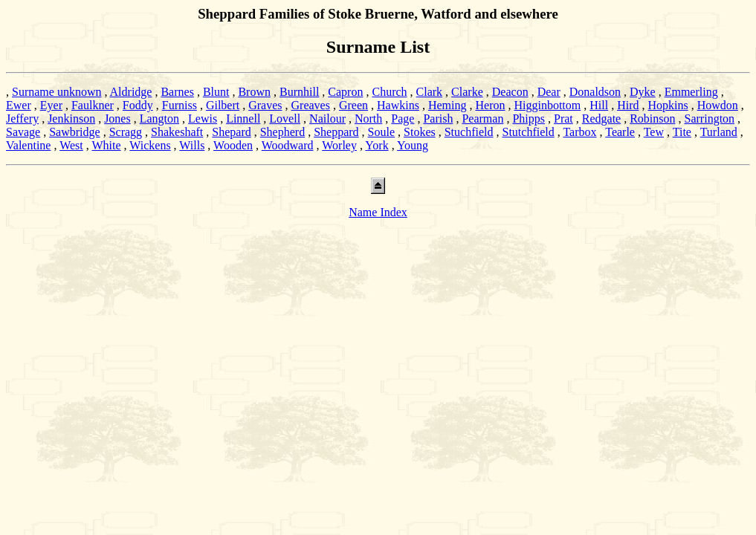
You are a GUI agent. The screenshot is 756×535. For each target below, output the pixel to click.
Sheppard (336, 132)
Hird (628, 105)
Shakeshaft (177, 132)
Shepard (231, 132)
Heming (448, 105)
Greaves (311, 105)
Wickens (150, 145)
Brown (254, 92)
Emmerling (691, 92)
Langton (159, 119)
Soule (381, 132)
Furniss (180, 105)
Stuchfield (469, 132)
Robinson (652, 119)
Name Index (378, 212)
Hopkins (668, 105)
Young (413, 145)
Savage (23, 132)
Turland (719, 132)
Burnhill (299, 92)
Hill (599, 105)
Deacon (510, 92)
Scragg (126, 132)
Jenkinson (71, 119)
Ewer (19, 105)
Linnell (243, 119)
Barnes (177, 92)
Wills (192, 145)
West (71, 145)
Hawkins (398, 105)
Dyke (643, 92)
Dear (549, 92)
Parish (438, 119)
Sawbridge (74, 132)
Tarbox (579, 132)
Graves (265, 105)
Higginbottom (547, 105)
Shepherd (282, 132)
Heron (490, 105)
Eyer (51, 105)
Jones (117, 119)
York (377, 145)
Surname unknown (56, 92)
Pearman (482, 119)
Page (403, 119)
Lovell (285, 119)
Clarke (467, 92)
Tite (682, 132)
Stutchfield (528, 132)
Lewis (203, 119)
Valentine (28, 145)
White (106, 145)
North (368, 119)
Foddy (138, 105)
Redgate (601, 119)
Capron (345, 92)
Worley (339, 145)
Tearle (620, 132)
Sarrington (710, 119)
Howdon (718, 105)
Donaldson (595, 92)
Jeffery (22, 119)
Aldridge (131, 92)
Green (353, 105)
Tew (654, 132)
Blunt (216, 92)
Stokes (420, 132)
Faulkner (93, 105)
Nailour (327, 119)
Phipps (529, 119)
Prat (563, 119)
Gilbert (223, 105)
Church (389, 92)
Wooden (233, 145)
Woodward (288, 145)
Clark (430, 92)
